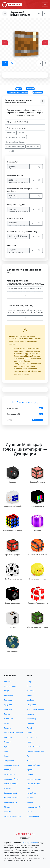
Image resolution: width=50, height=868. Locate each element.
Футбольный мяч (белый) (13, 580)
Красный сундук (13, 555)
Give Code (10, 133)
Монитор (31, 691)
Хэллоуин (8, 770)
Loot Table (10, 151)
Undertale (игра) (34, 784)
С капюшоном (33, 816)
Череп (30, 742)
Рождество (32, 705)
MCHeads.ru (25, 834)
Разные (7, 714)
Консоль (30, 760)
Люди (6, 691)
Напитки (30, 89)
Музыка (7, 807)
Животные (8, 719)
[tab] (5, 63)
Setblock (21, 133)
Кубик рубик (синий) (13, 530)
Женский (8, 788)
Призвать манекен (15, 218)
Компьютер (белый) (13, 506)
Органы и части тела (36, 751)
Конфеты (31, 798)
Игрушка (31, 714)
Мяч (6, 751)
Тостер (12, 627)
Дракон (30, 770)
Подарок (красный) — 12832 (38, 604)
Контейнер (32, 793)
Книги (7, 756)
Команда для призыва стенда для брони (24, 190)
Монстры (8, 709)
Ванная (30, 802)
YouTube (31, 700)
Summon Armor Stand (16, 137)
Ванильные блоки (12, 779)
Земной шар (12, 651)
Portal (29, 728)
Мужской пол (10, 774)
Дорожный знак (34, 765)
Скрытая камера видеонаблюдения (13, 604)
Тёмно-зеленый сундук (38, 627)
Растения (8, 700)
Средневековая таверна (18, 92)
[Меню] (45, 4)
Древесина (38, 92)
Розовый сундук (37, 482)
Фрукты (30, 774)
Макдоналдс (32, 737)
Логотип (8, 742)
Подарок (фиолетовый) (38, 532)
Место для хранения (36, 709)
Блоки (7, 723)
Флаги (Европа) (33, 746)
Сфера (30, 681)
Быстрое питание (11, 798)
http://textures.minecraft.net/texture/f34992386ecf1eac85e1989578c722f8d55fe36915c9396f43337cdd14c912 (25, 289)
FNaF (29, 686)
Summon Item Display (16, 142)
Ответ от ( (20, 306)
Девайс (30, 695)
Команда (13, 162)
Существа (8, 705)
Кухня (19, 89)
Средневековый (11, 793)
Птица (30, 812)
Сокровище (9, 760)
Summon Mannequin (15, 147)
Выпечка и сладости (12, 816)
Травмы (7, 812)
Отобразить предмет (16, 205)
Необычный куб (11, 802)
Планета (8, 728)
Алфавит (8, 681)
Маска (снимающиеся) (13, 733)
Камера (13, 482)
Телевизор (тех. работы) (37, 507)
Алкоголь (8, 737)
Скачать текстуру (25, 402)
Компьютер (32, 719)
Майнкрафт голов (30, 843)
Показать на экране (22, 232)
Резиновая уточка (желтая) (37, 580)
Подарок (31, 723)
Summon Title (33, 147)
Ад (28, 756)
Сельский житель (11, 784)
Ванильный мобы (11, 765)
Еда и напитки (10, 686)
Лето (29, 788)
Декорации (9, 695)
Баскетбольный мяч (38, 555)
